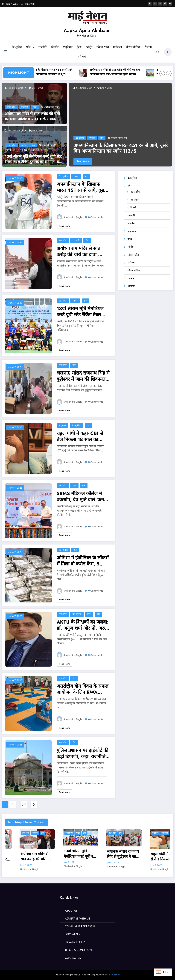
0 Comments (96, 217)
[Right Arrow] (169, 74)
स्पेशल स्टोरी (108, 47)
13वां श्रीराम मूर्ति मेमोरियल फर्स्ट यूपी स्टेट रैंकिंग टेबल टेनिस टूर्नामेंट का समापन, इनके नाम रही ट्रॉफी (34, 159)
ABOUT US (71, 911)
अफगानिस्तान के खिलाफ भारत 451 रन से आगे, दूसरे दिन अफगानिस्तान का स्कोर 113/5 (56, 72)
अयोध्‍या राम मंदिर (51, 107)
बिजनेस (61, 47)
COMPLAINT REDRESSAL (80, 926)
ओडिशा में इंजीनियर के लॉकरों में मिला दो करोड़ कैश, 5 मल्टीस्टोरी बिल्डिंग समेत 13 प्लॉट (83, 561)
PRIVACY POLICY (75, 942)
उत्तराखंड (135, 200)
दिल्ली (133, 208)
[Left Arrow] (162, 74)
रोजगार (75, 57)
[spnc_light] (168, 52)
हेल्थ (85, 47)
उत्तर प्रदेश (11, 107)
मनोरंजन (123, 47)
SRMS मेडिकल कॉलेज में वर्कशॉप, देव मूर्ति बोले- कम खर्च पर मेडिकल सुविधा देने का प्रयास (83, 496)
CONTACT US (73, 958)
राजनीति (48, 47)
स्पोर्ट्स (95, 47)
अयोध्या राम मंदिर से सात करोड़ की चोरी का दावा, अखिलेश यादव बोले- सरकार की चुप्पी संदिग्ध (123, 72)
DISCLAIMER (72, 934)
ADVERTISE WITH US (77, 919)
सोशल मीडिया (139, 47)
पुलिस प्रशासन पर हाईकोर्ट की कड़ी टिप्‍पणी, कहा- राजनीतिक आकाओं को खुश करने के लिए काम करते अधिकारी (83, 753)
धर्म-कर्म (87, 57)
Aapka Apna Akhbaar (87, 30)
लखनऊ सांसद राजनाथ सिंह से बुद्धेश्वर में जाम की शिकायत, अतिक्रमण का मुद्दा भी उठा (83, 376)
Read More (83, 161)
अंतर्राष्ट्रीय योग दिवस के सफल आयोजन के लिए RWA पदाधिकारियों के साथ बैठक (82, 689)
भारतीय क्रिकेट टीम (119, 138)
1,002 (24, 804)
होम (35, 107)
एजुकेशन (73, 47)
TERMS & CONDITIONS (79, 950)
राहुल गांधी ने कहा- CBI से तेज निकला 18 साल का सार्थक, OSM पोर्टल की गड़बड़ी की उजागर (80, 436)
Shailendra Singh (15, 88)
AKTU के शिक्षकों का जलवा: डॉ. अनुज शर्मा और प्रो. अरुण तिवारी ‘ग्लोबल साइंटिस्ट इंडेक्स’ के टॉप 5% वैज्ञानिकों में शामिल (83, 625)
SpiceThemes (114, 975)
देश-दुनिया (22, 47)
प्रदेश (36, 47)
